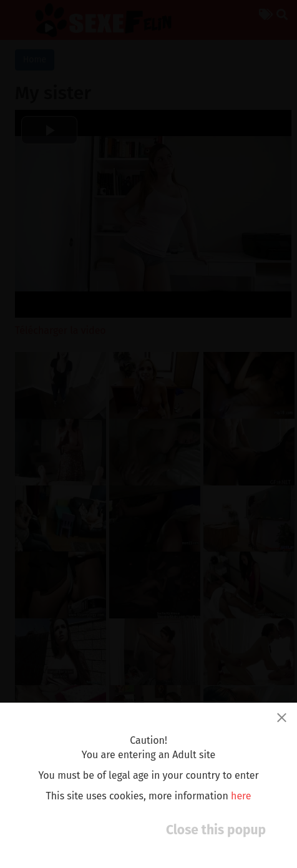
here (241, 796)
